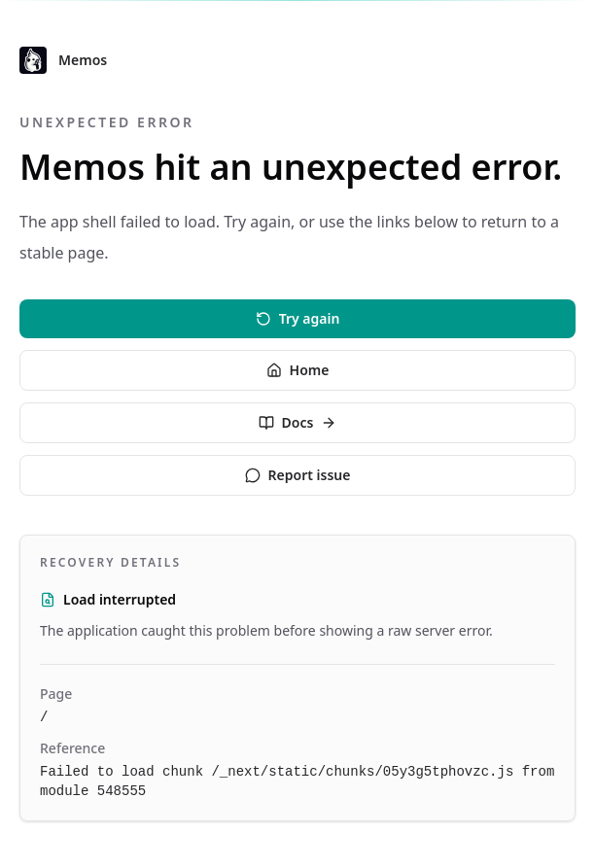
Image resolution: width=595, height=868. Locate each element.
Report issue (298, 475)
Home (298, 370)
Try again (298, 318)
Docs (298, 422)
